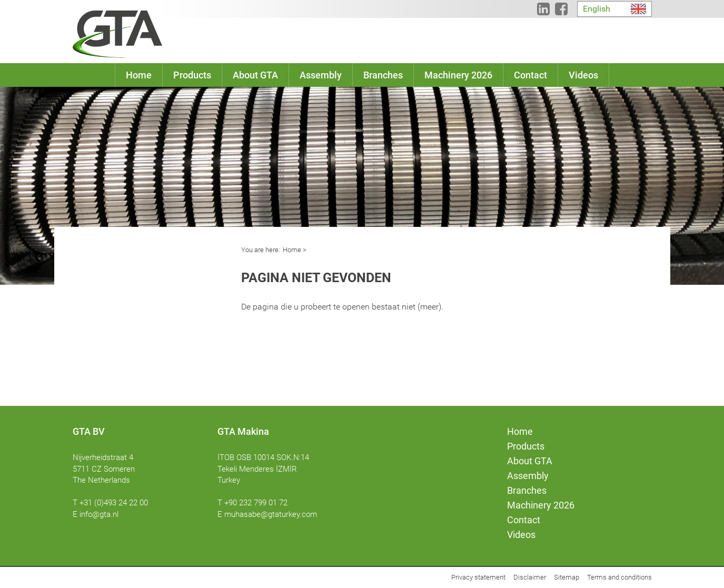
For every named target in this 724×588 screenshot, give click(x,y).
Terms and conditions (619, 577)
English (597, 9)
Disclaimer (530, 577)
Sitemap (567, 577)
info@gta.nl (99, 514)
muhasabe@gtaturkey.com (271, 514)
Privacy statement (478, 577)
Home (292, 250)
